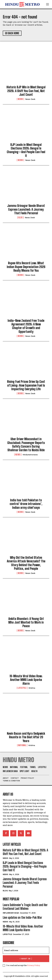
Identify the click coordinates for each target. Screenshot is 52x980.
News (20, 99)
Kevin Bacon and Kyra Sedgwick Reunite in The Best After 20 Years (26, 737)
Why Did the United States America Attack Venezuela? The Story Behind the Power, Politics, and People (26, 563)
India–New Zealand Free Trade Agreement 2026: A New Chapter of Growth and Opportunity (26, 326)
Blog (20, 217)
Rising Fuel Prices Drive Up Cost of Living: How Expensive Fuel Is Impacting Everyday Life (26, 385)
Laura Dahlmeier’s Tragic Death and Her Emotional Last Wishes (25, 907)
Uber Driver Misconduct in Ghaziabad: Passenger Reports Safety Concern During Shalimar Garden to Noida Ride (26, 445)
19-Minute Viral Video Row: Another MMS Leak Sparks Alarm (26, 680)
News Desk (30, 99)
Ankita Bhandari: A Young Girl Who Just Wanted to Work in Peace (26, 622)
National (22, 745)
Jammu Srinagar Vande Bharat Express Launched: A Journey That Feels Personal (26, 209)
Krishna (32, 688)
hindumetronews (30, 455)
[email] (26, 950)
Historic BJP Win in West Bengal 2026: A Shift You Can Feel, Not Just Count (26, 91)
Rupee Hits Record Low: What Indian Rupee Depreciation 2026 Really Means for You (26, 267)
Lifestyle (22, 688)
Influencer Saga (11, 913)
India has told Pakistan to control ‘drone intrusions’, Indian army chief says (26, 504)
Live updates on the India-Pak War (22, 918)
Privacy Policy (33, 965)
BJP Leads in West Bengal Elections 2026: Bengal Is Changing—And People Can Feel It (26, 150)
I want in (26, 959)
